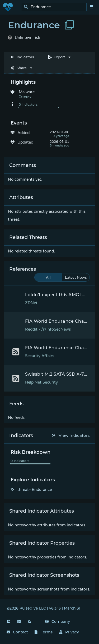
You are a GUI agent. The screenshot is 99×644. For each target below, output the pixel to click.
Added (23, 133)
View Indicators (71, 435)
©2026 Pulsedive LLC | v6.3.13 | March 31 (43, 608)
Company (58, 621)
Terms (44, 632)
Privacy (69, 632)
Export (56, 57)
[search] (55, 7)
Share (19, 68)
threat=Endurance (31, 490)
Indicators (22, 57)
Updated (25, 142)
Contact (17, 632)
